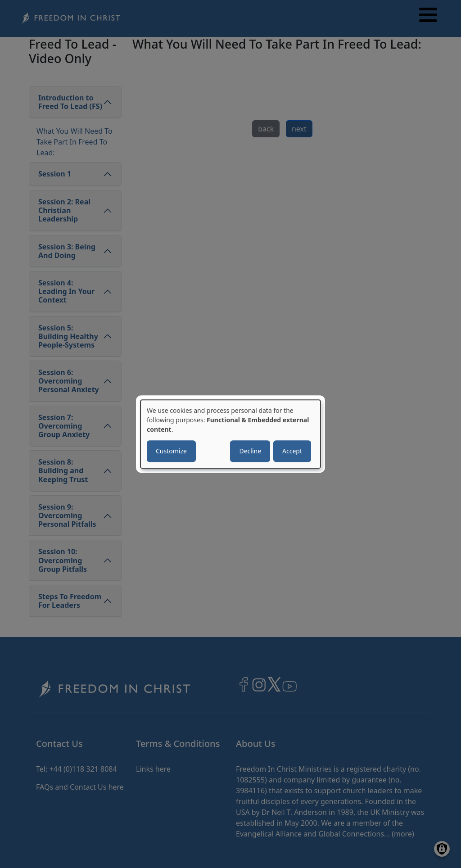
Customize (171, 451)
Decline (250, 451)
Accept (292, 451)
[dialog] (230, 434)
